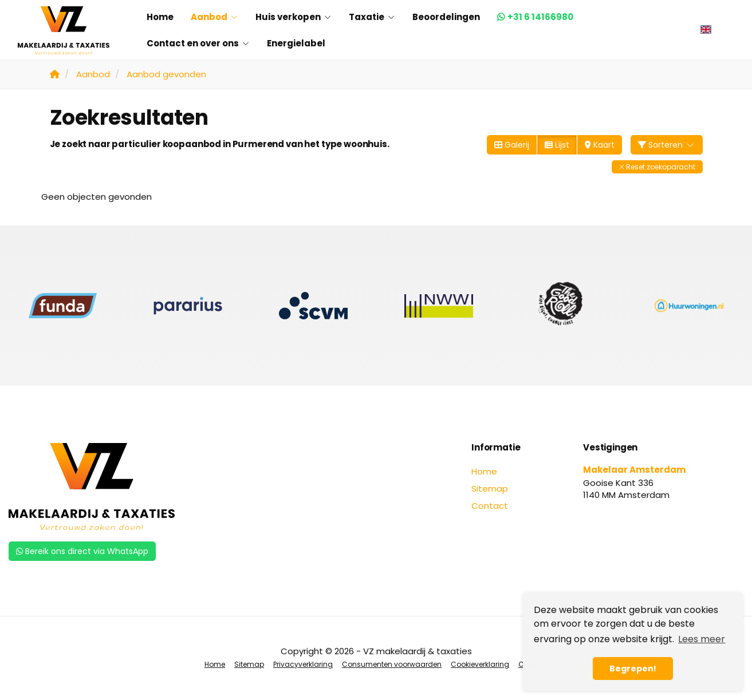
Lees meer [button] (702, 639)
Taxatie (372, 17)
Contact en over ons (198, 43)
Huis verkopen (294, 17)
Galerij (512, 145)
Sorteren (667, 145)
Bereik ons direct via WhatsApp (82, 551)
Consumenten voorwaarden (392, 664)
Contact (490, 506)
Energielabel (296, 43)
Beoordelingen (446, 17)
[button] (657, 167)
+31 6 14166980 (540, 17)
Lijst (557, 145)
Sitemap (490, 489)
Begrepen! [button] (633, 669)
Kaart (600, 145)
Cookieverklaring (480, 664)
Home (160, 17)
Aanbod (214, 17)
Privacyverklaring (303, 664)
